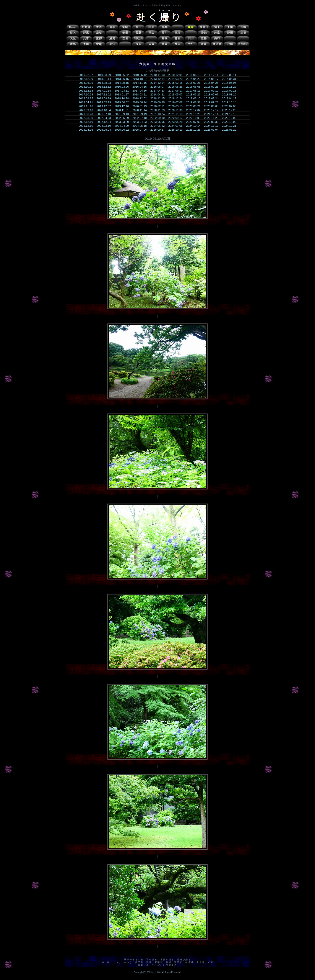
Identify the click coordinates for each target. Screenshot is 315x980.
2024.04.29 (123, 126)
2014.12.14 (159, 83)
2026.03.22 (231, 130)
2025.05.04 (105, 130)
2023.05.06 (159, 122)
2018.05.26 (195, 94)
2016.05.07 (159, 87)
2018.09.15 (87, 98)
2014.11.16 (141, 83)
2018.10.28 (123, 98)
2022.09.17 (177, 118)
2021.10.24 (159, 114)
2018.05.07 (177, 94)
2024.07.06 (177, 126)
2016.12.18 (87, 91)
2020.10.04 (105, 110)
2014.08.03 (105, 83)
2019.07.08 (177, 102)
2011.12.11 (213, 75)
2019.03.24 (213, 98)
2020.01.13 (141, 106)
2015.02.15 (177, 83)
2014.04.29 (195, 79)
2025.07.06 (141, 130)
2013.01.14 (105, 79)
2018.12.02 (141, 98)
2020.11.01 (123, 110)
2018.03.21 (141, 94)
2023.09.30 (213, 122)
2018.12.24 (177, 98)
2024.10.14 (195, 126)
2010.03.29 (105, 75)
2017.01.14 (105, 91)
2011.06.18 (195, 75)
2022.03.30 (87, 118)
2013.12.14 (159, 79)
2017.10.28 (87, 94)
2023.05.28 (177, 122)
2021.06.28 (87, 114)
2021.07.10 (105, 114)
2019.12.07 (105, 106)
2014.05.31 (231, 79)
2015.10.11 (87, 87)
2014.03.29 (177, 79)
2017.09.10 (213, 91)
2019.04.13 (231, 98)
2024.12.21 (231, 126)
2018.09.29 (105, 98)
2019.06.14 (141, 102)
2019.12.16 (123, 106)
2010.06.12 (141, 75)
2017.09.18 (231, 91)
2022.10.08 (195, 118)
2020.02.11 (159, 106)
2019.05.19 (105, 102)
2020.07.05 (231, 106)
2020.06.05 (213, 106)
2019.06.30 (159, 102)
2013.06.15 (123, 79)
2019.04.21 (87, 102)
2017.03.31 (123, 91)
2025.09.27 (159, 130)
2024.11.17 (213, 126)
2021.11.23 (195, 114)
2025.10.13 (177, 130)
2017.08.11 (195, 91)
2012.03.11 (231, 75)
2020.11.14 (141, 110)
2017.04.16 (141, 91)
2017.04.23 (159, 91)
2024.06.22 (159, 126)
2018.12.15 (159, 98)
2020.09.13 (87, 110)
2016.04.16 (141, 87)
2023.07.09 (195, 122)
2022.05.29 (123, 118)
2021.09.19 (141, 114)
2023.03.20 (123, 122)
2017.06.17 (177, 91)
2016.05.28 (177, 87)
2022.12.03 (231, 118)
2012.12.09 (87, 79)
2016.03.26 (123, 87)
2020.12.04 (195, 110)
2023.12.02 (231, 122)
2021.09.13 (123, 114)
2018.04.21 (159, 94)
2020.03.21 (195, 106)
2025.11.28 (195, 130)
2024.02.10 (105, 126)
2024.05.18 (141, 126)
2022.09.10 (159, 118)
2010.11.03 (159, 75)
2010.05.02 (123, 75)
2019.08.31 (195, 102)
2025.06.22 (123, 130)
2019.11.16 (87, 106)
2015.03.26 (195, 83)
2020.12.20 (231, 110)
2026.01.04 (213, 130)
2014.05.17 (213, 79)
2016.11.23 (231, 87)
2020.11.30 (177, 110)
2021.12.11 (213, 114)
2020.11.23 (159, 110)
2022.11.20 (213, 118)
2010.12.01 (177, 75)
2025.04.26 (87, 130)
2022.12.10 (87, 122)
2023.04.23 (141, 122)
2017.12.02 (105, 94)
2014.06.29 (87, 83)
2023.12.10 (87, 126)
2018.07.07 (213, 94)
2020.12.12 (213, 110)
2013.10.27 (141, 79)
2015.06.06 (231, 83)
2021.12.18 (231, 114)
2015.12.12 (105, 87)
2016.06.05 (195, 87)
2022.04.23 (105, 118)
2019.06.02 (123, 102)
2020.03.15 (177, 106)
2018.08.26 (231, 94)
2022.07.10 (141, 118)
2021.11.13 (177, 114)
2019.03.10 (195, 98)
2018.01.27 (123, 94)
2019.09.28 (213, 102)
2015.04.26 (213, 83)
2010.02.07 (87, 75)
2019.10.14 (231, 102)
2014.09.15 (123, 83)
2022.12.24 (105, 122)
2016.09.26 (213, 87)
